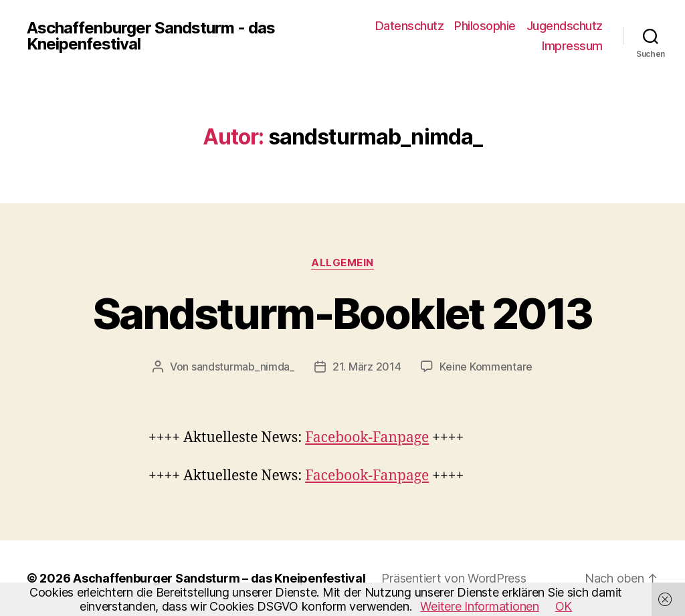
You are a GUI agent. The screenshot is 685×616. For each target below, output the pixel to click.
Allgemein (342, 263)
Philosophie (485, 26)
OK (564, 606)
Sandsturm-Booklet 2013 (342, 313)
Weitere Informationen (479, 606)
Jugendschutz (565, 26)
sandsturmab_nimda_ (243, 367)
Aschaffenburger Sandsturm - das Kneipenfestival (151, 36)
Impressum (572, 46)
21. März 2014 (367, 367)
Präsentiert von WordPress (454, 578)
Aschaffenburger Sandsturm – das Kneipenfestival (219, 578)
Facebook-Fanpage (367, 438)
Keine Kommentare (486, 367)
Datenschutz (410, 26)
